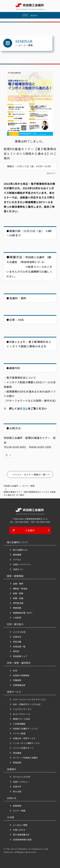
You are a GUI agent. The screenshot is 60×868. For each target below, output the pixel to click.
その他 (10, 817)
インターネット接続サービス (26, 743)
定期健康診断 (19, 685)
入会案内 (30, 530)
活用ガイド (18, 569)
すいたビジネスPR (22, 777)
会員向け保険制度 (21, 675)
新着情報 (17, 806)
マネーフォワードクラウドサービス (29, 699)
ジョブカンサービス (22, 709)
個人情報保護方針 (21, 835)
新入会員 (17, 791)
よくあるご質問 (20, 825)
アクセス (17, 560)
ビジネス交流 (19, 632)
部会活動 (17, 642)
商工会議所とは (20, 550)
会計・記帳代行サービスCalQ (27, 704)
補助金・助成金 (20, 588)
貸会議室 (17, 753)
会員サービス (14, 692)
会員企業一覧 (20, 646)
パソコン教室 (19, 733)
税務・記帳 (18, 598)
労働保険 (17, 680)
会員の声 (17, 786)
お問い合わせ (19, 830)
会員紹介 (12, 769)
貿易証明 (17, 763)
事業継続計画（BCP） (23, 613)
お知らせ (12, 798)
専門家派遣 (18, 603)
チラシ (24, 408)
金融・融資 (18, 583)
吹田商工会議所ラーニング (25, 728)
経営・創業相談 (15, 576)
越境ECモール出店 (21, 719)
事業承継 (17, 608)
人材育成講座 (19, 724)
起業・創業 (18, 593)
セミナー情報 (19, 811)
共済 (15, 671)
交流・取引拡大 (15, 624)
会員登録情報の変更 (22, 839)
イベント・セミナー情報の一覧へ (30, 474)
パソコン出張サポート (23, 748)
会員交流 (17, 637)
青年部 (16, 651)
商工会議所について (18, 542)
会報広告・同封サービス (24, 738)
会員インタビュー (21, 782)
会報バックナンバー (22, 564)
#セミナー (52, 173)
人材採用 (17, 618)
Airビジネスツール (22, 714)
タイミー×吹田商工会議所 (25, 758)
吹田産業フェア (20, 656)
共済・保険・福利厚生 (19, 663)
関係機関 (17, 555)
